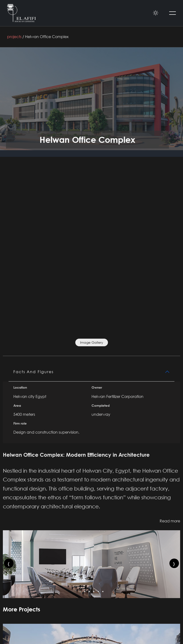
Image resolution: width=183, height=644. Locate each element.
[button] (80, 591)
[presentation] (9, 563)
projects (14, 37)
